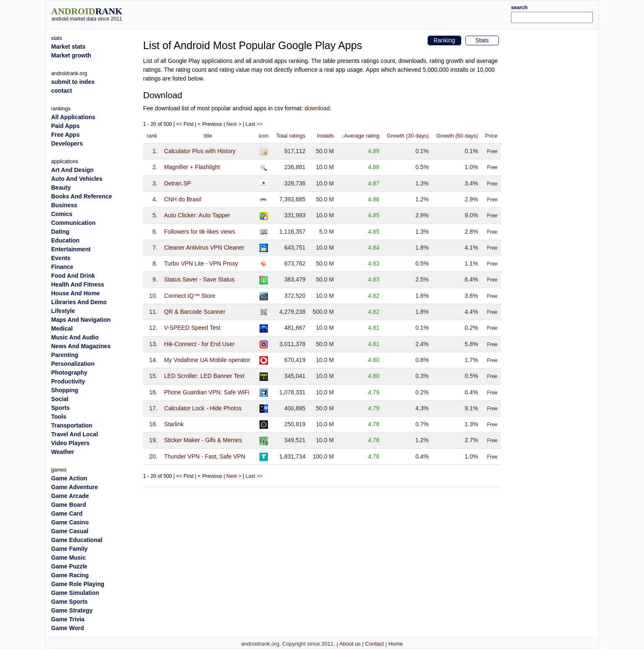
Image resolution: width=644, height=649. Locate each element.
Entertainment (71, 249)
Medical (62, 328)
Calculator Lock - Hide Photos (203, 408)
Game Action (69, 478)
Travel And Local (75, 434)
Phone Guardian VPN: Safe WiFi (206, 392)
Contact (375, 644)
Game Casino (70, 522)
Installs (325, 136)
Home (396, 644)
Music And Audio (75, 337)
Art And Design (72, 170)
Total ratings (291, 136)
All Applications (73, 117)
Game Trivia (68, 619)
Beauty (61, 188)
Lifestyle (63, 311)
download (317, 108)
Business (64, 205)
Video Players (70, 443)
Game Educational (77, 540)
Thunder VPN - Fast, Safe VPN (205, 456)
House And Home (75, 293)
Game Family (69, 549)
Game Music (68, 558)
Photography (69, 373)
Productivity (68, 381)
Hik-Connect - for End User (199, 344)
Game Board (69, 505)
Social (60, 399)
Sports (60, 408)
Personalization (73, 364)
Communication (73, 223)
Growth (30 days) (408, 136)
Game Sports (69, 602)
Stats (482, 40)
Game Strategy (72, 610)
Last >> (254, 124)
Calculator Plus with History (200, 151)
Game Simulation (75, 593)
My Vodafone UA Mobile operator (207, 360)
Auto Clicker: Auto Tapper (197, 215)
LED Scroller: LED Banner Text (204, 376)
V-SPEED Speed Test (192, 328)
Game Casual (70, 531)
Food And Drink (73, 276)
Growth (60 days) (457, 136)
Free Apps (65, 135)
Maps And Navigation (81, 320)
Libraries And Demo (79, 302)
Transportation (72, 425)
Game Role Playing (78, 584)
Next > (234, 124)
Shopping (65, 390)
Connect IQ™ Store (190, 296)
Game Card (67, 513)
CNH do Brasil (183, 199)
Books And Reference (82, 196)
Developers (67, 143)
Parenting (65, 355)
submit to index (73, 82)
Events (61, 258)
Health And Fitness (78, 284)
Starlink (174, 424)
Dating (60, 232)
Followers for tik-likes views (200, 232)
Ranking (444, 40)
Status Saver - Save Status (199, 279)
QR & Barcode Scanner (195, 312)
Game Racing (70, 575)
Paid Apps (65, 126)
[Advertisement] (345, 13)
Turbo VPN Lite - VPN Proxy (201, 263)
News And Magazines (81, 346)
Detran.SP (178, 183)
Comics (62, 214)
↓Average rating (360, 136)
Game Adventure (75, 487)
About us (350, 644)
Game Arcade (70, 496)
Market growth (71, 55)
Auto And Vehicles (77, 179)
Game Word (68, 628)
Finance (62, 267)
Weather (63, 452)
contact (62, 91)
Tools (59, 417)
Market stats (68, 47)
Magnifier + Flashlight (192, 167)
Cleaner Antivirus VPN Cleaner (204, 248)
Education (65, 240)
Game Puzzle (69, 566)
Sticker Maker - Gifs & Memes (203, 440)
